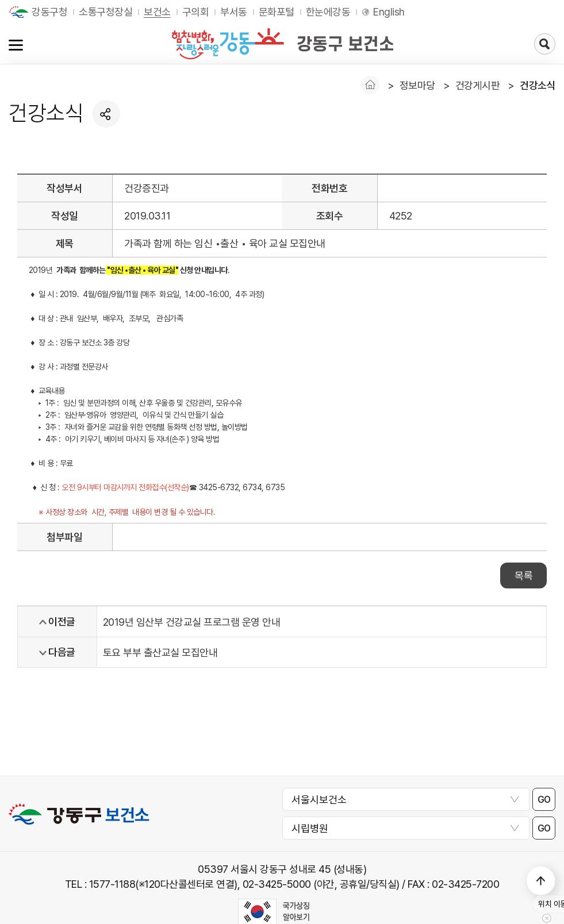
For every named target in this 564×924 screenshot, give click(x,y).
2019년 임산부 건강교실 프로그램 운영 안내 (192, 622)
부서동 (234, 12)
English (389, 12)
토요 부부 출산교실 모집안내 (160, 652)
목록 (523, 575)
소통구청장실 (105, 12)
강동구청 (49, 12)
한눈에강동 (328, 12)
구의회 (196, 12)
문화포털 (277, 12)
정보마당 (417, 85)
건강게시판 (478, 85)
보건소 (157, 12)
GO (544, 800)
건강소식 (538, 85)
